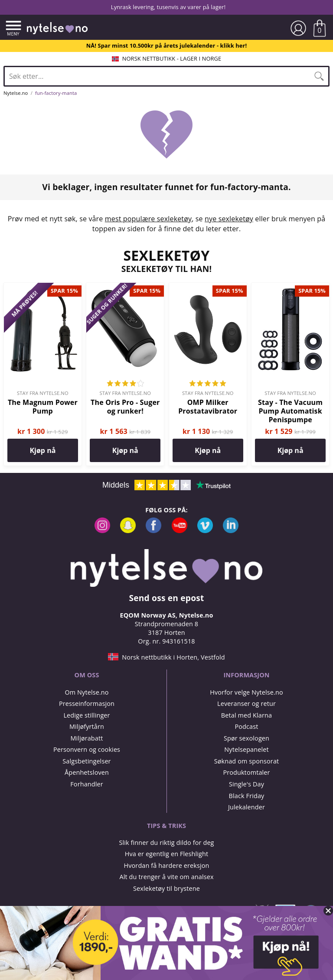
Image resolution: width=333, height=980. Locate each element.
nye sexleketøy (229, 219)
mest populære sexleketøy (148, 219)
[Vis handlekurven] (320, 28)
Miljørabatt (87, 738)
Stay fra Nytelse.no (43, 393)
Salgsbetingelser (87, 761)
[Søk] (319, 76)
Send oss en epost (166, 598)
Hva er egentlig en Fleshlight (167, 854)
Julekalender (246, 807)
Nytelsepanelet (246, 749)
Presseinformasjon (87, 703)
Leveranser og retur (246, 703)
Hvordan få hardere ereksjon (166, 865)
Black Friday (247, 796)
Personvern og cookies (87, 749)
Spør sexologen (246, 738)
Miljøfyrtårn (87, 726)
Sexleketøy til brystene (166, 888)
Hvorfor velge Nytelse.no (246, 692)
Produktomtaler (246, 772)
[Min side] (298, 28)
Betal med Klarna (246, 715)
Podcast (246, 726)
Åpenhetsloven (87, 772)
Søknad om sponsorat (247, 761)
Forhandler (87, 784)
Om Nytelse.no (87, 692)
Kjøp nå (42, 450)
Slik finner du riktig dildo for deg (166, 843)
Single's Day (246, 784)
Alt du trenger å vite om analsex (166, 877)
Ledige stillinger (87, 715)
